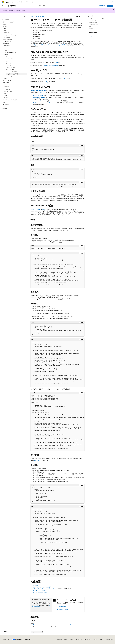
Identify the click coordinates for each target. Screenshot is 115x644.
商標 (101, 639)
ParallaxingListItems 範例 (37, 45)
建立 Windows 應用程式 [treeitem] (8, 22)
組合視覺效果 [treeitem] (10, 59)
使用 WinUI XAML (93, 23)
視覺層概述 (36, 585)
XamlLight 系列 (92, 21)
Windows (37, 16)
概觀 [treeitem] (5, 28)
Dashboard (110, 6)
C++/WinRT (54, 389)
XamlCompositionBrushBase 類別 (96, 19)
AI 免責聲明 (59, 639)
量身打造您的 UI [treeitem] (10, 70)
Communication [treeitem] (8, 41)
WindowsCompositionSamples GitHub (43, 589)
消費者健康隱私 (88, 639)
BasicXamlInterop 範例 (39, 591)
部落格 (70, 639)
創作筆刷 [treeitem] (9, 65)
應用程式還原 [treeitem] (7, 37)
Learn (32, 16)
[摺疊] (25, 16)
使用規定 (96, 639)
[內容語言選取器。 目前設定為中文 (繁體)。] (6, 639)
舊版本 (65, 639)
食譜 (90, 27)
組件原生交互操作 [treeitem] (11, 67)
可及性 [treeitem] (6, 31)
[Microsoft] (3, 2)
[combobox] (14, 19)
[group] (58, 159)
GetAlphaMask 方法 (93, 25)
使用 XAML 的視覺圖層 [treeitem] (13, 74)
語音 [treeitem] (5, 93)
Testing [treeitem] (6, 96)
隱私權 (80, 639)
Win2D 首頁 (37, 460)
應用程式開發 (43, 16)
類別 (42, 587)
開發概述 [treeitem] (5, 24)
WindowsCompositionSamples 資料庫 (56, 45)
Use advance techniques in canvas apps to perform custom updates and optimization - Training (52, 625)
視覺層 (41, 92)
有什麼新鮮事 (102, 6)
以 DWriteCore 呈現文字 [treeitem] (11, 52)
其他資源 (91, 28)
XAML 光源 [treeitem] (10, 76)
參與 (76, 639)
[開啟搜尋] (109, 2)
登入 (112, 2)
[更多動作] (83, 16)
